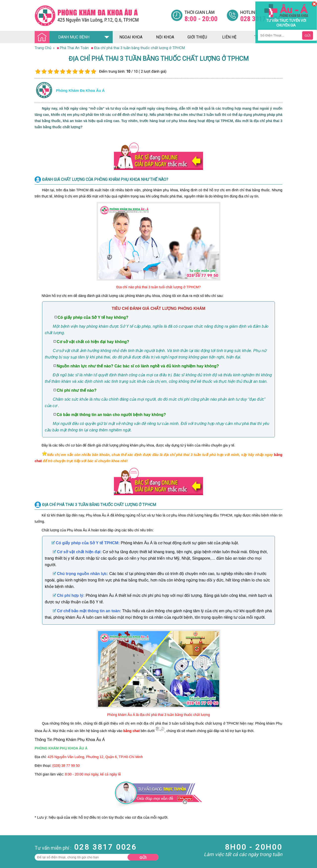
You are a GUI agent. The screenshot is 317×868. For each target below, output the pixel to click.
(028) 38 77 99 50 (66, 766)
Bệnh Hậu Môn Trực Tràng (16, 851)
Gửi (143, 857)
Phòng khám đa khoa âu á (80, 90)
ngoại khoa (131, 37)
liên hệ (229, 37)
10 (93, 72)
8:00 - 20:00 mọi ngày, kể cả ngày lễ (93, 774)
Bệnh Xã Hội (10, 858)
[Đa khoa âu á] (103, 16)
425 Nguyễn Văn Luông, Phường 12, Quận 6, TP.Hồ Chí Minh (95, 757)
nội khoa (165, 37)
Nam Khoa (9, 844)
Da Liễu (6, 862)
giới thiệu (197, 37)
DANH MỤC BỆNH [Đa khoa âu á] (63, 37)
